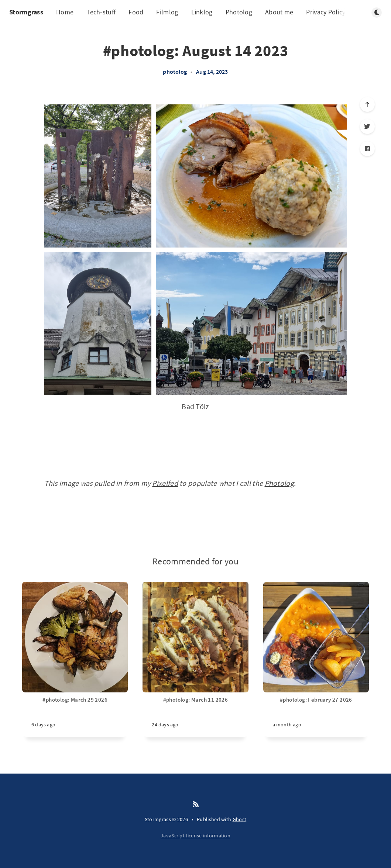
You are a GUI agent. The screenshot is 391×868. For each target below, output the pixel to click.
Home (65, 12)
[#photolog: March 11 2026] (195, 716)
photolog (175, 72)
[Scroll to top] (367, 104)
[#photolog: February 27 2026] (316, 716)
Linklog (202, 12)
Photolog (239, 12)
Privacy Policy (326, 12)
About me (279, 12)
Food (136, 12)
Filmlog (167, 12)
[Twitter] (367, 127)
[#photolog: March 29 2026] (75, 716)
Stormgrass (26, 12)
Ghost (240, 819)
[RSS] (196, 805)
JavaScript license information (195, 836)
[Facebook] (367, 149)
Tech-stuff (101, 12)
